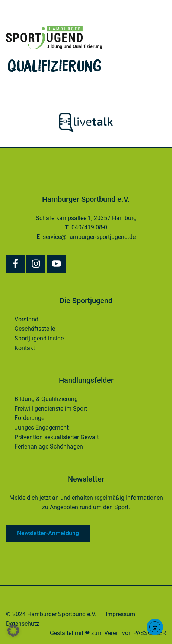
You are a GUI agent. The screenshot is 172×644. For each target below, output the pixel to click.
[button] (13, 631)
